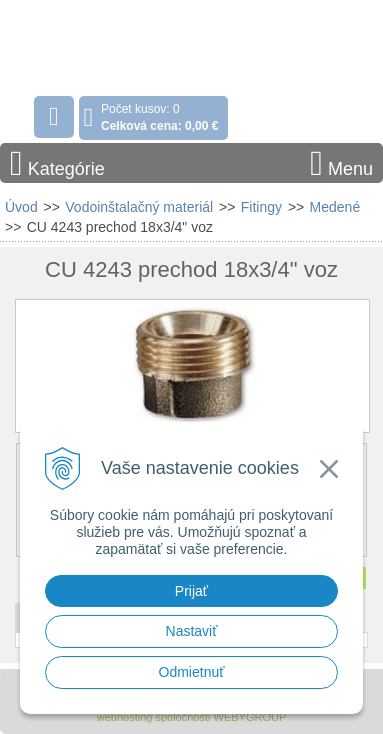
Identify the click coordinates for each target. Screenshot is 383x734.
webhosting (125, 717)
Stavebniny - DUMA (129, 44)
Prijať (191, 591)
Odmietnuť (192, 672)
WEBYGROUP (250, 717)
